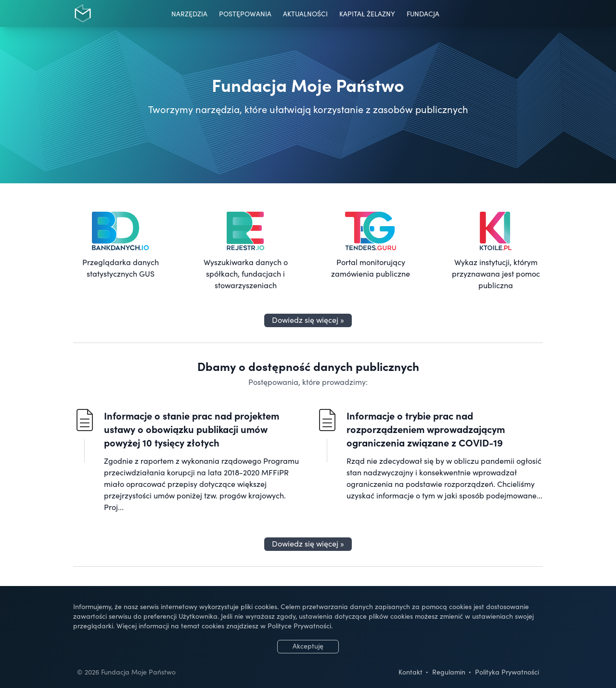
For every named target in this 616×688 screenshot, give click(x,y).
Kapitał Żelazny (367, 13)
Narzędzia (189, 13)
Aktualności (305, 13)
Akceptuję (308, 646)
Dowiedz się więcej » (308, 319)
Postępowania (245, 13)
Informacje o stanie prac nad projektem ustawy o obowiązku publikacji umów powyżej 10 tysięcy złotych (192, 429)
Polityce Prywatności (299, 625)
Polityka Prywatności (507, 672)
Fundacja (423, 13)
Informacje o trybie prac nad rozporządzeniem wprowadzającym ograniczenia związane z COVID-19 (426, 429)
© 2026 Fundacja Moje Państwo (126, 672)
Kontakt (411, 672)
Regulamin (449, 672)
